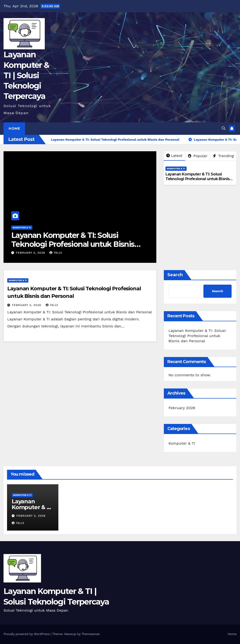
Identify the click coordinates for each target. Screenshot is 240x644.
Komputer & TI (22, 227)
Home (14, 128)
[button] (224, 128)
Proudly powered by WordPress (27, 634)
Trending (223, 156)
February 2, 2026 (31, 253)
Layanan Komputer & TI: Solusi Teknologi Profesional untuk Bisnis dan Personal (73, 244)
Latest (174, 156)
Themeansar (91, 634)
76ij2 (56, 253)
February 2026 (182, 408)
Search (175, 275)
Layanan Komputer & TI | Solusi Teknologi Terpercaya (26, 75)
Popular (198, 156)
